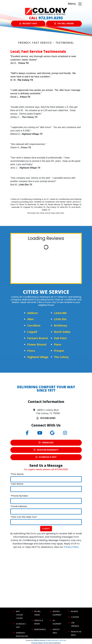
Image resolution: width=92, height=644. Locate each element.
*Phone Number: (19, 496)
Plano (58, 344)
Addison (32, 313)
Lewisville (60, 313)
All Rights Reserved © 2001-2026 (56, 640)
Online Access (39, 640)
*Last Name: (17, 484)
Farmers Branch (38, 338)
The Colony (61, 357)
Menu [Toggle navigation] (75, 4)
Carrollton (34, 325)
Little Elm (60, 319)
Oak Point (60, 338)
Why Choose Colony (19, 615)
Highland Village (38, 357)
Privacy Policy (71, 547)
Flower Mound (37, 344)
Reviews (75, 611)
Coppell (32, 332)
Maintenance (40, 629)
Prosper (59, 351)
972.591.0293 (51, 18)
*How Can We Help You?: (24, 517)
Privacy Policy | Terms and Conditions (46, 643)
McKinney (60, 325)
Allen (30, 319)
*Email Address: (19, 506)
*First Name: (17, 474)
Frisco (31, 351)
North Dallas (62, 332)
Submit (46, 529)
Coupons (75, 617)
